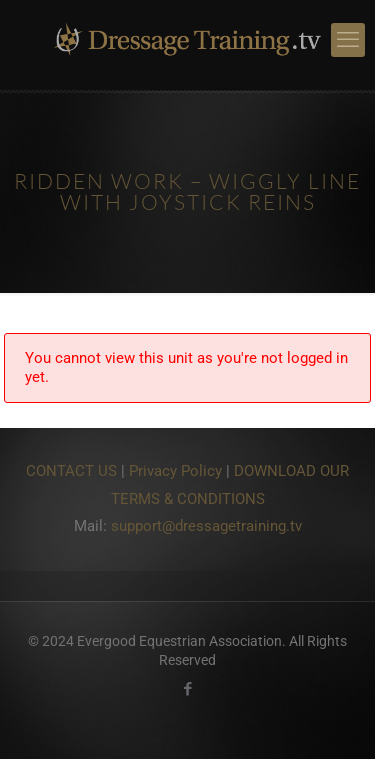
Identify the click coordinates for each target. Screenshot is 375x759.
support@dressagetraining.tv (206, 526)
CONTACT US (71, 471)
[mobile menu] (348, 40)
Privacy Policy (175, 471)
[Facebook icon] (187, 689)
